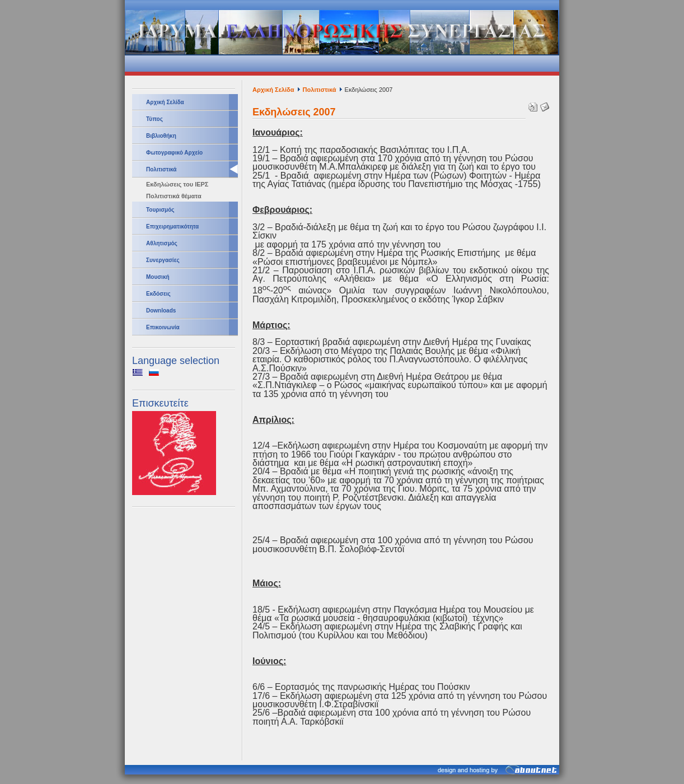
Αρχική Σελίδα (165, 102)
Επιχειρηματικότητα (172, 227)
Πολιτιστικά (161, 169)
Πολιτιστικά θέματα (174, 196)
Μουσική (158, 277)
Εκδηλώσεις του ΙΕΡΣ (177, 184)
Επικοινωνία (163, 327)
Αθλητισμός (162, 243)
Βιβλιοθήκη (161, 136)
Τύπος (154, 119)
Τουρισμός (160, 210)
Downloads (161, 311)
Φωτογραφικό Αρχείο (174, 153)
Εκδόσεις (158, 294)
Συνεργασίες (163, 260)
